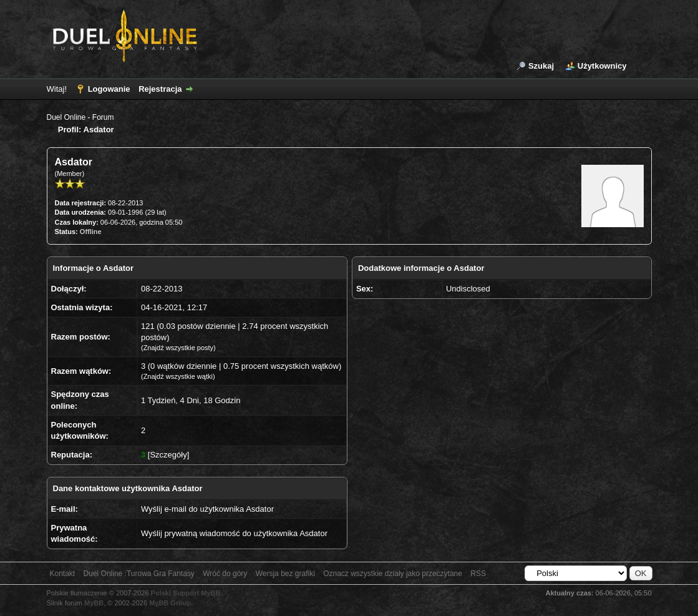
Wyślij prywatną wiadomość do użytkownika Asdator (234, 533)
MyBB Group (170, 603)
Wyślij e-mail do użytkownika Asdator (207, 509)
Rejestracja (160, 89)
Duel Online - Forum (80, 117)
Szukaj (541, 66)
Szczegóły (168, 455)
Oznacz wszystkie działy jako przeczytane (393, 574)
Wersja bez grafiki (285, 574)
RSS (478, 574)
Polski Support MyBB (186, 593)
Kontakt (63, 574)
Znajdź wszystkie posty (178, 348)
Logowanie (109, 89)
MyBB (94, 603)
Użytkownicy (602, 66)
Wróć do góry (225, 574)
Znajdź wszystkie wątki (178, 376)
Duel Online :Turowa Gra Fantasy (139, 574)
